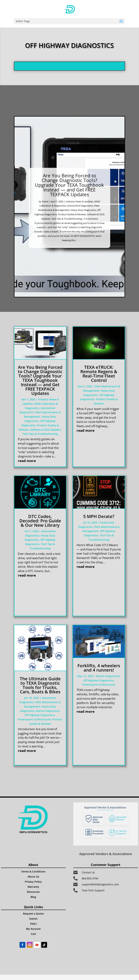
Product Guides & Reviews (72, 222)
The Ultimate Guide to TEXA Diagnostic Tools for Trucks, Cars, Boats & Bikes (40, 685)
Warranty (33, 887)
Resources (33, 892)
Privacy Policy (33, 882)
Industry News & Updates (79, 209)
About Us (33, 877)
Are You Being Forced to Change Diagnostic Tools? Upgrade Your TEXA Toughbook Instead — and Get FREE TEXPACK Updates (69, 193)
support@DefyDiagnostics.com (100, 884)
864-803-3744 (90, 878)
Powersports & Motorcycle (34, 719)
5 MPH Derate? (99, 516)
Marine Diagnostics (48, 711)
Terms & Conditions (33, 871)
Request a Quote (33, 914)
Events (33, 919)
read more (27, 461)
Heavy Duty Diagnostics (83, 218)
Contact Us (88, 872)
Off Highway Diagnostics (40, 715)
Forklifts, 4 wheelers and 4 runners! (99, 668)
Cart (33, 934)
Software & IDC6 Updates (45, 430)
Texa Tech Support (93, 890)
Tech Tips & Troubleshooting (67, 226)
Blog (33, 897)
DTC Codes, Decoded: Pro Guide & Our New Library (40, 521)
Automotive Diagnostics (80, 213)
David (45, 209)
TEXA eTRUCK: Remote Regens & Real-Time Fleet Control (99, 374)
